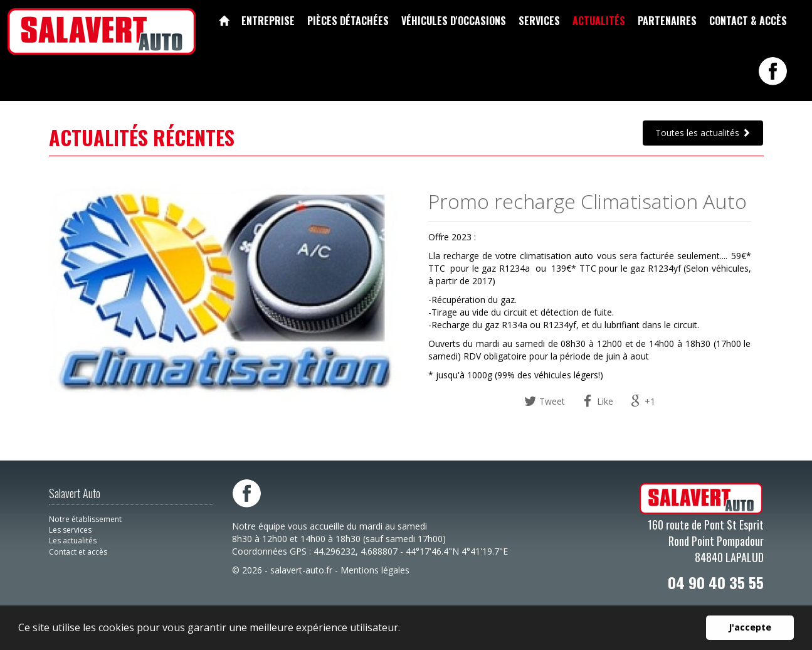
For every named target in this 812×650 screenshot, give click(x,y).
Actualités (599, 21)
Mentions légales (375, 570)
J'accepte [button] (750, 627)
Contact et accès (78, 552)
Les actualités (73, 541)
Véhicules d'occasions (454, 21)
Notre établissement (85, 519)
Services (539, 21)
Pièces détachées (348, 21)
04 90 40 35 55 (716, 582)
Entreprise (268, 21)
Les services (70, 530)
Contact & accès (748, 21)
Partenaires (667, 21)
